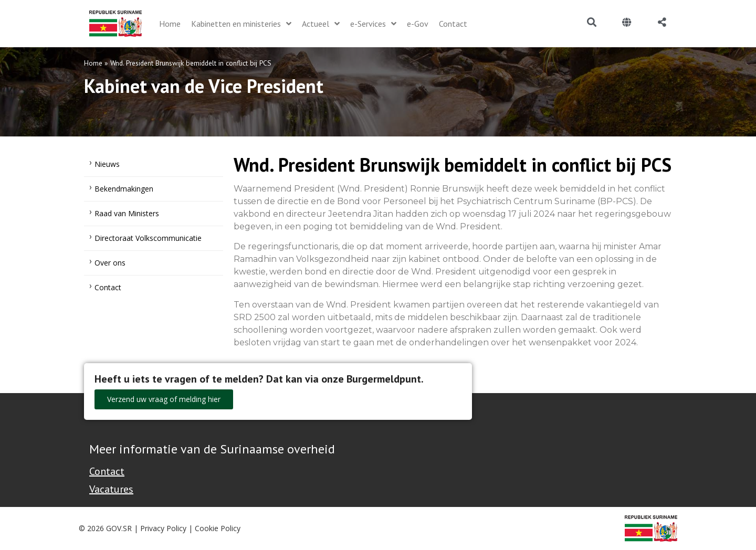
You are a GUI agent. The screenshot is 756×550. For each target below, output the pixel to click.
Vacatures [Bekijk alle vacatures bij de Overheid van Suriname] (111, 489)
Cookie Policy (218, 528)
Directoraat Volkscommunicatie (148, 238)
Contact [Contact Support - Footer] (107, 471)
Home (93, 63)
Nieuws (107, 164)
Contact (108, 287)
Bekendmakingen (124, 189)
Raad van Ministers (127, 213)
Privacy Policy (163, 528)
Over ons (110, 263)
